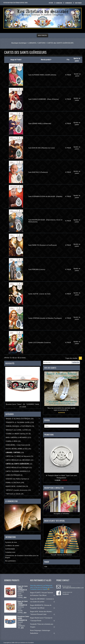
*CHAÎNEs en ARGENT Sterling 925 (18, 434)
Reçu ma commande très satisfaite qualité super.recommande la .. (61, 409)
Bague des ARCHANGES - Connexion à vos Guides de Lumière (42, 600)
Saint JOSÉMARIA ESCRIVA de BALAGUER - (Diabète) (45, 196)
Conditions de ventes (12, 546)
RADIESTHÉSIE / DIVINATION (17, 486)
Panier (47, 562)
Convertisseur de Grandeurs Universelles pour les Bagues (22, 556)
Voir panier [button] (78, 3)
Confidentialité (10, 549)
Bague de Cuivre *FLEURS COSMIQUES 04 (23, 603)
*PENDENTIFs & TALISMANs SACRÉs (20, 422)
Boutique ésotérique (19, 43)
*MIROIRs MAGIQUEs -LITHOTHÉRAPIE (20, 426)
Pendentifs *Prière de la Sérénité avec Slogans (42, 626)
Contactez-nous (10, 552)
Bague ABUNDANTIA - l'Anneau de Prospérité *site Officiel (42, 607)
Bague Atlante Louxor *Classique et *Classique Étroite (42, 619)
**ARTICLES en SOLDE (14, 494)
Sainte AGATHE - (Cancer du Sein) (39, 294)
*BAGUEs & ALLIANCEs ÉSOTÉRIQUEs (20, 419)
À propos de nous (11, 542)
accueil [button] (51, 3)
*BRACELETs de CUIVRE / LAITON (18, 430)
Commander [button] (68, 3)
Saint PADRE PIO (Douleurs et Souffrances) (42, 245)
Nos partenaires (10, 561)
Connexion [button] (59, 3)
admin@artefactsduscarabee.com (73, 588)
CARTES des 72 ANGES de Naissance (19, 456)
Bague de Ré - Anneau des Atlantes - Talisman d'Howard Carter (42, 613)
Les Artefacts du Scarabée (26, 643)
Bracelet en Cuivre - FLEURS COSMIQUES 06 (23, 618)
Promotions (49, 435)
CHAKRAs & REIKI (13, 441)
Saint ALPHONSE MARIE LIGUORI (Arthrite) (42, 75)
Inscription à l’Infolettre (61, 503)
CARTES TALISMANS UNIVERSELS (18, 471)
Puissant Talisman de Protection (61, 540)
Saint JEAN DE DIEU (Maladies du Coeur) (42, 148)
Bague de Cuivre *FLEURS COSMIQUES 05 (23, 588)
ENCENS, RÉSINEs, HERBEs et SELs (18, 449)
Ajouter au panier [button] (77, 75)
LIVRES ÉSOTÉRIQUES (14, 475)
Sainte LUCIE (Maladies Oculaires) (40, 342)
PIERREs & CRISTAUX (15, 483)
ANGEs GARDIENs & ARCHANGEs (18, 437)
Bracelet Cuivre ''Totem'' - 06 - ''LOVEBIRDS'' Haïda (22, 404)
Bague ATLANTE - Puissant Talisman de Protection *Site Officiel (42, 594)
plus (25, 597)
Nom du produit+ (46, 59)
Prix (68, 59)
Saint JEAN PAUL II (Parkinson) (38, 172)
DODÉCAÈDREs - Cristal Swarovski (18, 445)
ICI (48, 589)
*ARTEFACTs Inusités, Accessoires (18, 490)
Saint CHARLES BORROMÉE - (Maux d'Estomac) (44, 99)
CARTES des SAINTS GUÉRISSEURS (60, 43)
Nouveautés (10, 363)
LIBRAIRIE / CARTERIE (37, 43)
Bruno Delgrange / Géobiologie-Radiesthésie (42, 632)
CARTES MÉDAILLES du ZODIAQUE (19, 468)
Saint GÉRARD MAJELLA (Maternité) (40, 123)
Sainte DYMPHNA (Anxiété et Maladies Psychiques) (45, 318)
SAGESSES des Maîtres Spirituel (17, 479)
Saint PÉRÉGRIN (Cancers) (37, 269)
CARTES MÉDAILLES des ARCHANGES (19, 460)
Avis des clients (50, 368)
